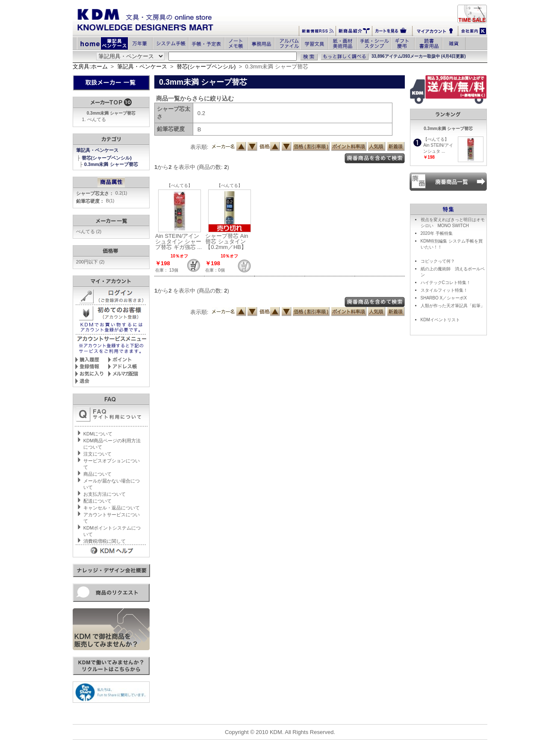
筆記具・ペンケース (142, 67)
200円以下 (90, 262)
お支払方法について (105, 494)
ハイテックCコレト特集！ (446, 283)
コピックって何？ (438, 261)
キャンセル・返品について (112, 508)
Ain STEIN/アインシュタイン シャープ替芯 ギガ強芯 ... (178, 241)
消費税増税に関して (105, 541)
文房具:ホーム (90, 67)
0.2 (121, 193)
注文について (97, 454)
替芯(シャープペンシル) (206, 67)
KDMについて (98, 434)
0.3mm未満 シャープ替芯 (112, 164)
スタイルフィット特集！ (444, 290)
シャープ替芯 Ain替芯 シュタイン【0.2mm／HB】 (227, 241)
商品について (97, 474)
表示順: (199, 147)
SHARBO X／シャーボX (444, 298)
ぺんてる (97, 119)
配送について (97, 501)
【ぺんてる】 (180, 185)
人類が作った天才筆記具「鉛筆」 (453, 306)
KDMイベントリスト (440, 320)
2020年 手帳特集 (437, 233)
